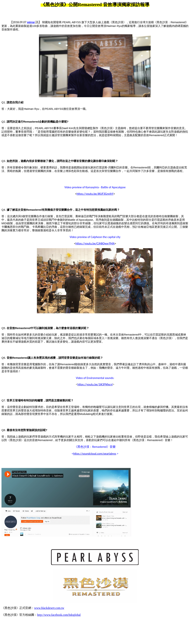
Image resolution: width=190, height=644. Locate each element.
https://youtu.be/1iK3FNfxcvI (95, 384)
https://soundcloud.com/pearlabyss (95, 454)
